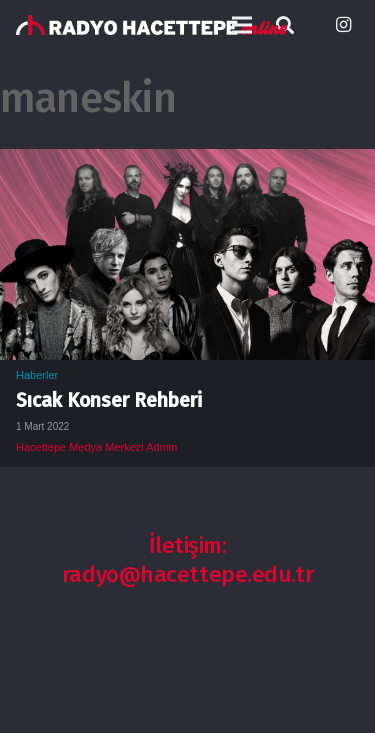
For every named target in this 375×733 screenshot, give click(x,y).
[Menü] (242, 25)
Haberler (37, 375)
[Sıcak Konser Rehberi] (187, 163)
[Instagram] (343, 25)
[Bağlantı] (151, 25)
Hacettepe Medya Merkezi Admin (96, 447)
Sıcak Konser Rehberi (109, 400)
